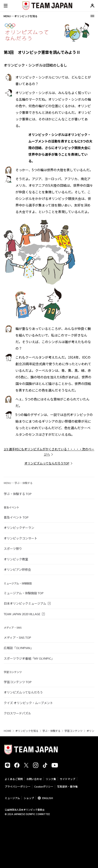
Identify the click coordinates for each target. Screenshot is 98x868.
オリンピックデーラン (19, 528)
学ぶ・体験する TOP (18, 494)
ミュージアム (12, 798)
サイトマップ (68, 779)
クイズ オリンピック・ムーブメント (28, 703)
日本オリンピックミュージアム (25, 603)
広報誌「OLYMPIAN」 (19, 648)
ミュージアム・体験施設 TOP (24, 593)
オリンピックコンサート (21, 538)
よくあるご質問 (14, 779)
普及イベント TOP (16, 517)
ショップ (29, 798)
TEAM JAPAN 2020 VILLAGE (22, 614)
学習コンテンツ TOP (18, 682)
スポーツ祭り (13, 549)
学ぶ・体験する (51, 731)
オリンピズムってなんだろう (23, 692)
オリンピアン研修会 (17, 569)
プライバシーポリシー (18, 786)
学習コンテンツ (73, 731)
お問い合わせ (34, 779)
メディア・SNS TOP (17, 637)
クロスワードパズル (17, 713)
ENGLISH (48, 798)
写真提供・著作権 (67, 786)
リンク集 (51, 779)
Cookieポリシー (44, 786)
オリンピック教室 (16, 559)
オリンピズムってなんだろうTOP (47, 463)
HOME (8, 731)
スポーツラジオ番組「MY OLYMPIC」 (29, 658)
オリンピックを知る (27, 731)
